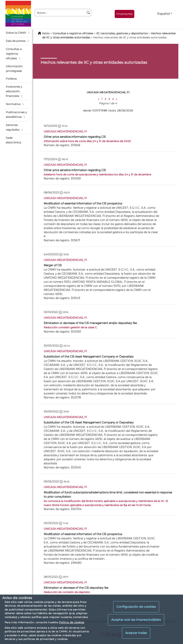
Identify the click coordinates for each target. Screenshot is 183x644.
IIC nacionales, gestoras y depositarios (122, 33)
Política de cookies (71, 622)
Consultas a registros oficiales (73, 33)
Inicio (46, 33)
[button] (17, 33)
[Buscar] (88, 13)
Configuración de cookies (136, 607)
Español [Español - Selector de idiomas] (164, 14)
